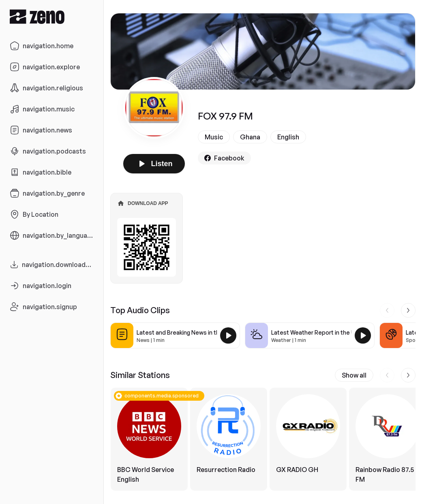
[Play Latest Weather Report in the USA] (363, 335)
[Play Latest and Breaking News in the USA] (228, 335)
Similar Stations (140, 375)
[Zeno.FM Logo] (52, 16)
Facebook (224, 158)
